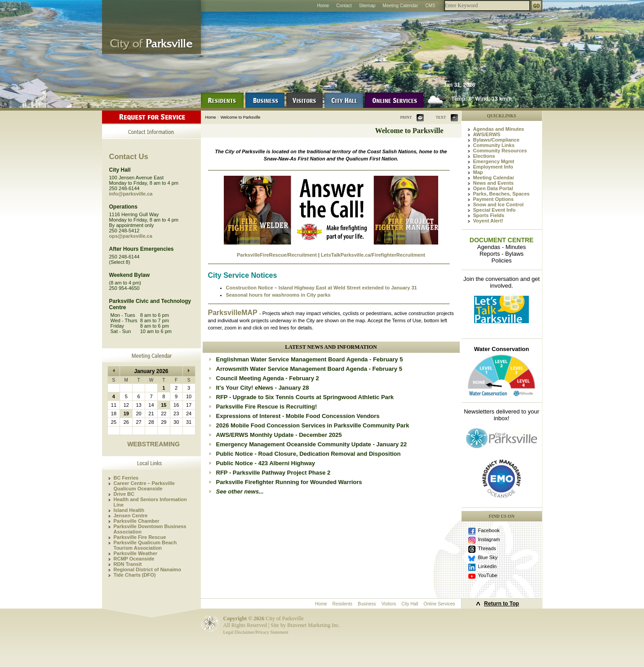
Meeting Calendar (400, 6)
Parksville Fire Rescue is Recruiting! (267, 407)
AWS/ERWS (487, 134)
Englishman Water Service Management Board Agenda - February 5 (310, 359)
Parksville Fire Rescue (140, 537)
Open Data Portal (493, 188)
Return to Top (502, 604)
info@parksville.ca (131, 194)
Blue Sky (488, 557)
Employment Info (493, 167)
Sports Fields (489, 215)
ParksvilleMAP (234, 313)
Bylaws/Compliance (496, 140)
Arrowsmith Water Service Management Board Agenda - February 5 (309, 369)
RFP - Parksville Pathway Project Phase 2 (273, 473)
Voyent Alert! (488, 221)
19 (126, 414)
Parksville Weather (136, 553)
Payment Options (493, 199)
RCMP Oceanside (134, 559)
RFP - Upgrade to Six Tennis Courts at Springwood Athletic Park (305, 397)
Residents (342, 604)
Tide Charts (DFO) (135, 575)
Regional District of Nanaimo (147, 569)
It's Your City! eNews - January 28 (263, 388)
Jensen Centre (131, 516)
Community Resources (500, 151)
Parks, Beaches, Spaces (502, 194)
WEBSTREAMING (153, 444)
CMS (430, 6)
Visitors (389, 604)
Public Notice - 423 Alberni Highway (266, 463)
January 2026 (151, 371)
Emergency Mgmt (494, 161)
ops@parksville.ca (131, 236)
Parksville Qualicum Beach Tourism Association (145, 545)
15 (164, 405)
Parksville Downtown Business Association (150, 529)
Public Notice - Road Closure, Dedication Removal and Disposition (309, 454)
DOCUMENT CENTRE (502, 240)
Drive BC (124, 494)
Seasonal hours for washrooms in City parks (278, 295)
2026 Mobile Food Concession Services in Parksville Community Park (313, 425)
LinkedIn (488, 566)
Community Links (494, 145)
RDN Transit (128, 564)
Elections (484, 156)
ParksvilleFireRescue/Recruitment (277, 255)
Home (323, 6)
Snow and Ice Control (498, 205)
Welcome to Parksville (240, 117)
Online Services (439, 604)
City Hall (410, 604)
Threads (487, 548)
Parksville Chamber (137, 521)
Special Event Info (495, 210)
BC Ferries (126, 478)
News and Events (493, 183)
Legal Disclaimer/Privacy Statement (256, 632)
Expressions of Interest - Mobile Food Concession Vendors (298, 416)
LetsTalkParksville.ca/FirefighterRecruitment (373, 255)
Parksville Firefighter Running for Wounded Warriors (289, 482)
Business (367, 604)
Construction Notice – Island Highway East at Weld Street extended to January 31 (322, 288)
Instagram (489, 539)
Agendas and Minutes (499, 129)
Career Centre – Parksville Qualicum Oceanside (144, 486)
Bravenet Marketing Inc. (314, 625)
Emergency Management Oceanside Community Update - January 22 (312, 444)
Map (478, 172)
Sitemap (367, 6)
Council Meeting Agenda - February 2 (268, 378)
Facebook (489, 530)
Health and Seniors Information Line (150, 502)
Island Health (129, 510)
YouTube (488, 575)
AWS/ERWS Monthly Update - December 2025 (279, 435)
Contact (344, 6)
